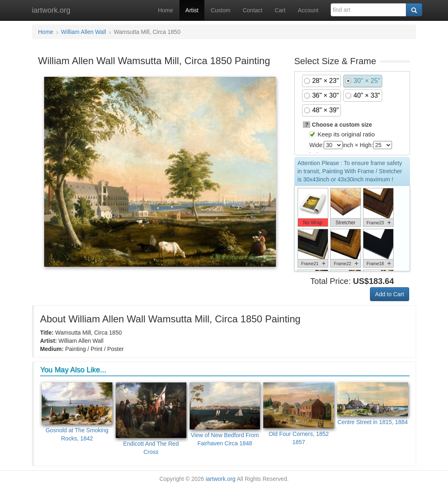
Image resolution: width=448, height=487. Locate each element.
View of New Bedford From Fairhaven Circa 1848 (225, 414)
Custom (220, 10)
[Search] (414, 10)
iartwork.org (51, 10)
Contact (253, 10)
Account (308, 10)
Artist (192, 10)
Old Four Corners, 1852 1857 (299, 414)
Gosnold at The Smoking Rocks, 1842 (77, 412)
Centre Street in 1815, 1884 (373, 404)
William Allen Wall (83, 32)
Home (165, 10)
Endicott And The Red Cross (151, 419)
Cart (280, 10)
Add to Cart (390, 294)
